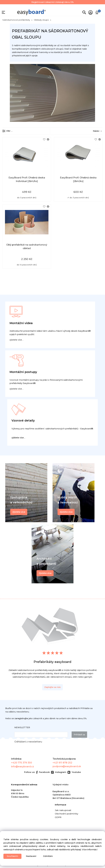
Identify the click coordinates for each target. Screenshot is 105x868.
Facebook (43, 772)
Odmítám (48, 856)
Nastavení (31, 856)
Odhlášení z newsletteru (28, 742)
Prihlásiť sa (79, 735)
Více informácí (90, 850)
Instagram (59, 772)
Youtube (74, 772)
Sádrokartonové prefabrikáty (16, 20)
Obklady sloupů (41, 20)
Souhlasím (12, 856)
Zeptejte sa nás (52, 687)
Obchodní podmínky (66, 814)
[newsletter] (41, 735)
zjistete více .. (16, 340)
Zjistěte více (45, 573)
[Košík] (97, 12)
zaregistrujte (21, 718)
